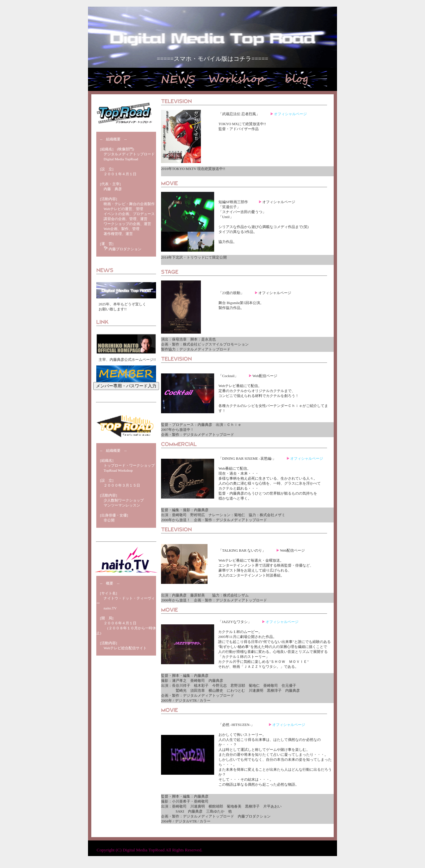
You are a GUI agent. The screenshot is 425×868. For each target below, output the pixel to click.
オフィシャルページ (290, 114)
